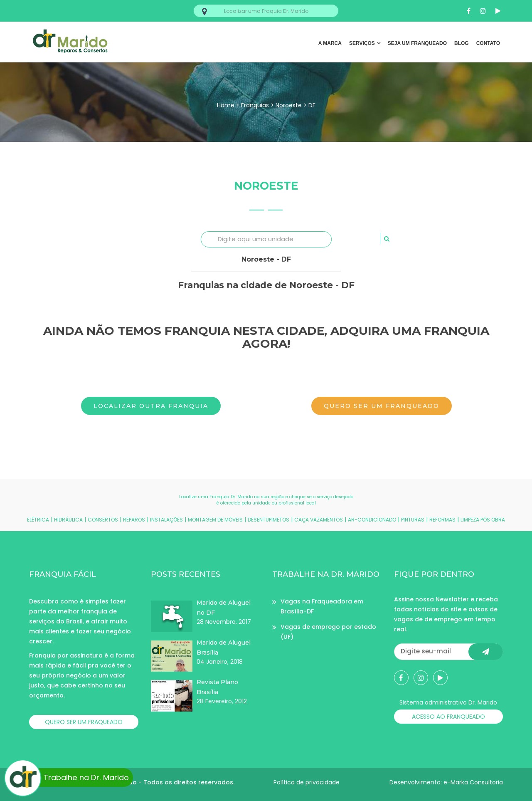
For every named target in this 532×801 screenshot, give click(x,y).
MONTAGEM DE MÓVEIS (215, 520)
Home (226, 105)
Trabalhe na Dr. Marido (68, 778)
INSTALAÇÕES (166, 520)
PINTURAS (413, 520)
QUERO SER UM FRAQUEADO (84, 722)
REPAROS (134, 520)
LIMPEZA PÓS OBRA (483, 520)
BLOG (462, 43)
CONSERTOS (103, 520)
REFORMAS (442, 520)
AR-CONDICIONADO (372, 520)
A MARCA (330, 43)
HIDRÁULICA (68, 520)
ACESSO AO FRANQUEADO (448, 717)
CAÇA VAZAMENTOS (319, 520)
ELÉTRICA (38, 520)
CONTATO (488, 43)
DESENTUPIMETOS (268, 520)
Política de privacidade (307, 782)
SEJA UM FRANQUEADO (417, 43)
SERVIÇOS (362, 43)
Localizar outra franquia (151, 406)
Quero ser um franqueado (382, 406)
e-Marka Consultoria (473, 782)
